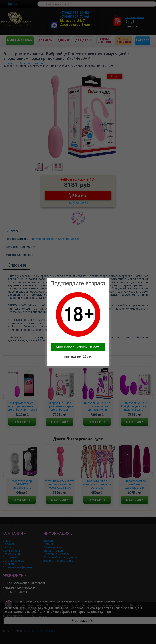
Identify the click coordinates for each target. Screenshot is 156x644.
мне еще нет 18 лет (78, 356)
